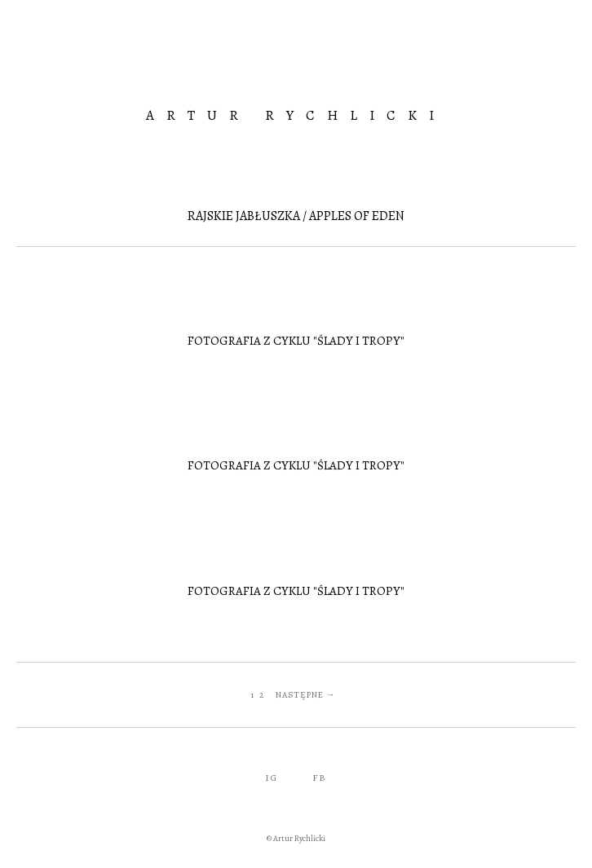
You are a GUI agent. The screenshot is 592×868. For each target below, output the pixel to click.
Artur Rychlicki (296, 115)
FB (320, 778)
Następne (300, 695)
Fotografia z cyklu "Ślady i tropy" (296, 341)
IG (272, 778)
